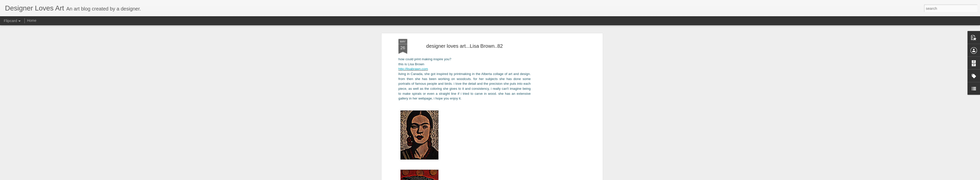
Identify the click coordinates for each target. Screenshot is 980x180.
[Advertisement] (558, 83)
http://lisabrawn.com (413, 34)
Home (32, 20)
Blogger (513, 177)
